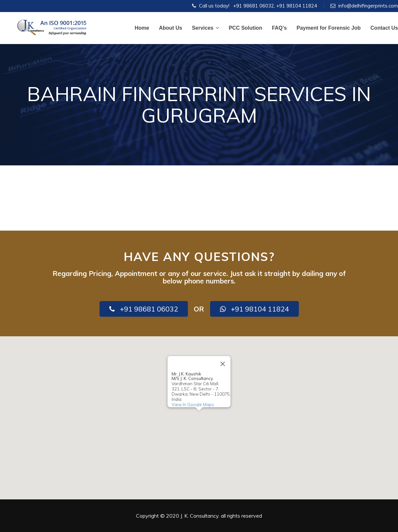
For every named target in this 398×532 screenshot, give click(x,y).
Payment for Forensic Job (329, 28)
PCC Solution (245, 28)
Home (142, 28)
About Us (170, 28)
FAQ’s (279, 28)
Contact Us (384, 28)
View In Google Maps (193, 404)
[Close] (223, 364)
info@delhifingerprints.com (368, 6)
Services (205, 28)
